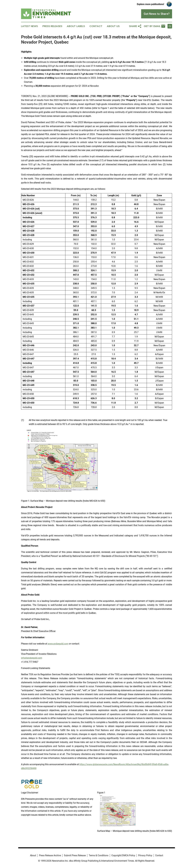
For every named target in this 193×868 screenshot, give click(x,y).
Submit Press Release (75, 855)
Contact (96, 26)
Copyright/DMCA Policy (123, 855)
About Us (113, 26)
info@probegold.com (32, 658)
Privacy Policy (145, 855)
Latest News (29, 26)
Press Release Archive (50, 855)
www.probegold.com (58, 644)
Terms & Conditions (99, 855)
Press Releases (52, 26)
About (33, 855)
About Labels (76, 26)
